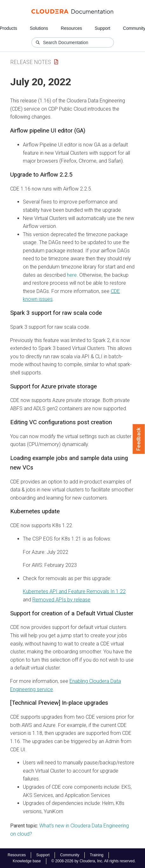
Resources (72, 28)
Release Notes (31, 62)
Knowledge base (27, 861)
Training (97, 855)
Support (102, 28)
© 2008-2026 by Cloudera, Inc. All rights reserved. (94, 861)
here (72, 275)
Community (70, 855)
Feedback (139, 439)
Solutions (39, 28)
